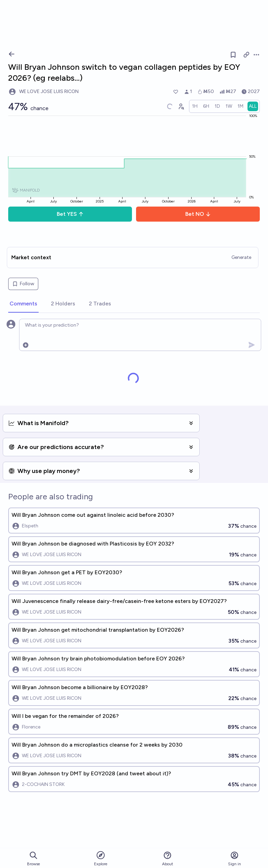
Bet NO (198, 214)
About (167, 859)
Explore (101, 858)
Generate (241, 257)
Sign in (234, 859)
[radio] (195, 106)
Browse (33, 859)
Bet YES (70, 214)
